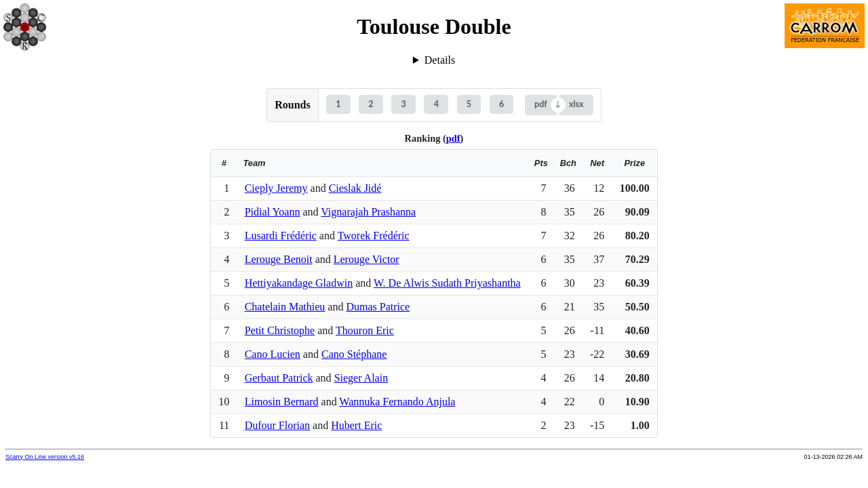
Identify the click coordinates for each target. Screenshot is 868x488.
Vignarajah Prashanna (368, 212)
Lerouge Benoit (279, 259)
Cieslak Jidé (355, 188)
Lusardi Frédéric (281, 236)
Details (440, 60)
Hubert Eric (356, 425)
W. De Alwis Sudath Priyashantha (447, 283)
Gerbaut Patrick (279, 378)
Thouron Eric (365, 330)
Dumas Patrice (378, 307)
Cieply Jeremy (276, 188)
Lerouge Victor (367, 259)
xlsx (576, 104)
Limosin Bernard (282, 402)
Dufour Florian (277, 425)
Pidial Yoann (273, 212)
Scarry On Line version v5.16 (45, 457)
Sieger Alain (361, 378)
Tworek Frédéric (374, 236)
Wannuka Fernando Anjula (397, 402)
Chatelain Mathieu (285, 307)
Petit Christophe (280, 330)
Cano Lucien (273, 354)
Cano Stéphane (354, 354)
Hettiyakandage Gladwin (299, 283)
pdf (541, 104)
